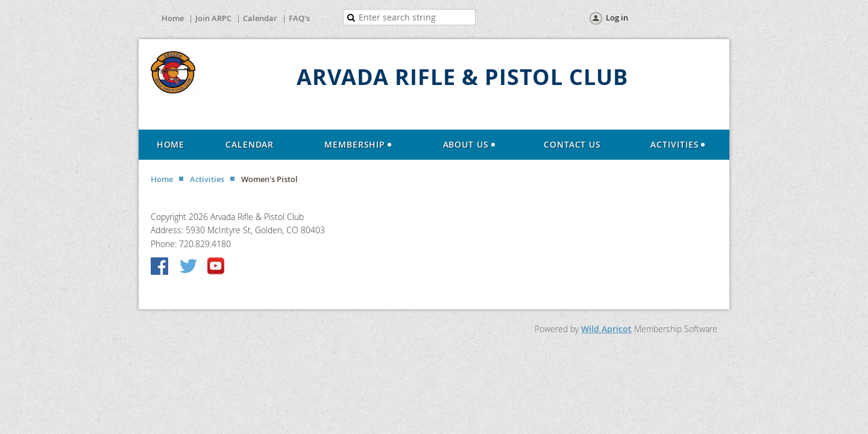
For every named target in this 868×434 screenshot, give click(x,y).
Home (173, 18)
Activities (207, 179)
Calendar (260, 18)
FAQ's (299, 18)
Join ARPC (213, 18)
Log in (617, 17)
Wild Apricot (606, 329)
